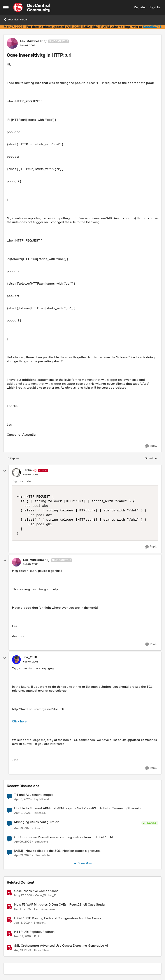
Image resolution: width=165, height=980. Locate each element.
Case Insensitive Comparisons (36, 891)
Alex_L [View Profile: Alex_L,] (39, 828)
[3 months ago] (22, 799)
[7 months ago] (23, 909)
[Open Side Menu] (6, 7)
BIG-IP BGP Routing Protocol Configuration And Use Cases (58, 918)
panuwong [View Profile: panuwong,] (41, 842)
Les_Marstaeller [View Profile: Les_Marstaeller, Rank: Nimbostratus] (31, 41)
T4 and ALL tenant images (34, 795)
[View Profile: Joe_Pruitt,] (16, 660)
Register (140, 7)
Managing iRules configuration (37, 822)
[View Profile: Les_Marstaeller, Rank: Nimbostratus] (12, 43)
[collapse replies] (5, 471)
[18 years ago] (23, 896)
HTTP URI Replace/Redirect (34, 932)
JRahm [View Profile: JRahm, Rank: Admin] (28, 470)
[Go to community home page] (32, 7)
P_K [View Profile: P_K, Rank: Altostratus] (37, 936)
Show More (83, 863)
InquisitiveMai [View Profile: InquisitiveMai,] (43, 799)
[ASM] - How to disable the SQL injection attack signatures (57, 851)
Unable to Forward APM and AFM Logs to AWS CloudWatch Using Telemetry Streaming (78, 808)
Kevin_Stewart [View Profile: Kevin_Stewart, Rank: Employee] (43, 950)
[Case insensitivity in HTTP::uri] (31, 475)
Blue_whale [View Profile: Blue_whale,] (42, 855)
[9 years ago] (23, 937)
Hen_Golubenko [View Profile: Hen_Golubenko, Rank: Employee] (44, 909)
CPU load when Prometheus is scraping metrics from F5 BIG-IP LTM (63, 837)
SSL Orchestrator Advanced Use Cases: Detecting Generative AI (61, 946)
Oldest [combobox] (151, 458)
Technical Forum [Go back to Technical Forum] (15, 20)
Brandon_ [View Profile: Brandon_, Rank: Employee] (40, 923)
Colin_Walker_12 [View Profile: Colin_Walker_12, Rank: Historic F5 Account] (46, 896)
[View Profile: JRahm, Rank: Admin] (16, 473)
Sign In (154, 7)
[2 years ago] (22, 923)
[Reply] (151, 446)
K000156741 (152, 27)
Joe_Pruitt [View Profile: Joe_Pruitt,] (30, 657)
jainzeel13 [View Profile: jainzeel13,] (40, 813)
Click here (19, 721)
